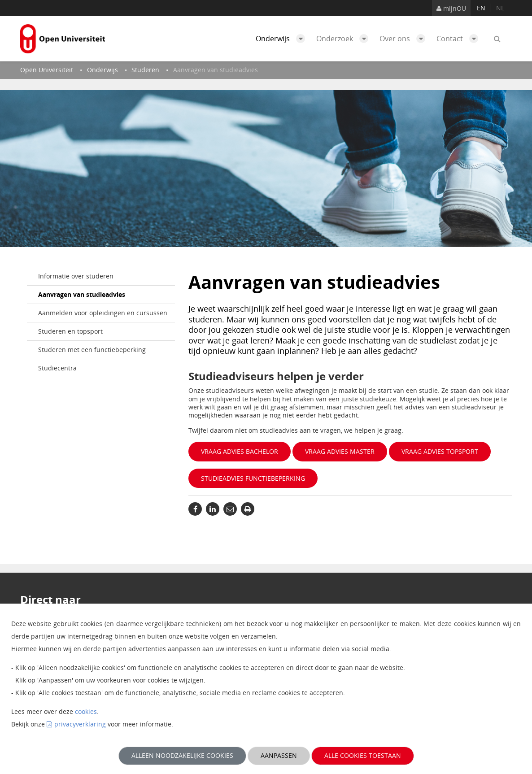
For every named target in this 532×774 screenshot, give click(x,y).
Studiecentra (57, 368)
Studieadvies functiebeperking (253, 478)
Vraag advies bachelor (240, 451)
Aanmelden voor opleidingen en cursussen (103, 313)
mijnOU (451, 8)
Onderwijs (283, 39)
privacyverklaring (80, 724)
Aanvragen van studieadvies (82, 294)
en (481, 8)
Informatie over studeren (76, 276)
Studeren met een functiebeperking (92, 350)
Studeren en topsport (70, 331)
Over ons (405, 39)
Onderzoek (344, 39)
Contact (460, 39)
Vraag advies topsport (440, 451)
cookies (86, 711)
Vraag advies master (340, 451)
